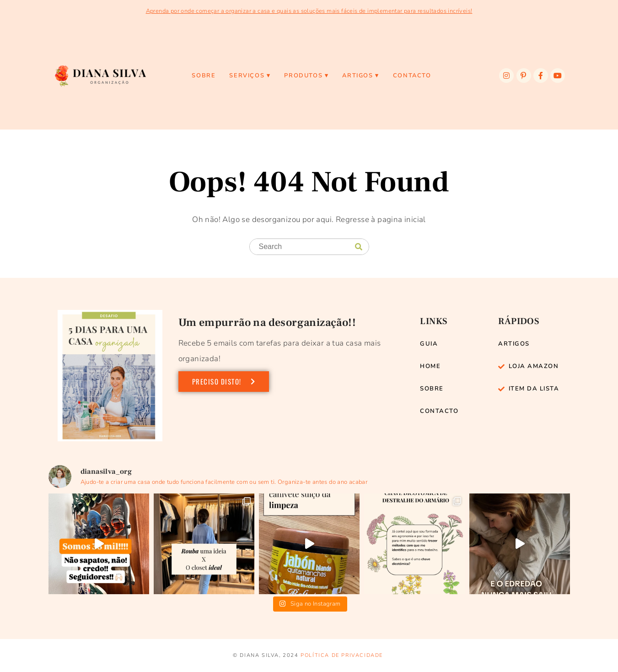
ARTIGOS (357, 76)
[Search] (359, 247)
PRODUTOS (303, 76)
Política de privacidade (342, 655)
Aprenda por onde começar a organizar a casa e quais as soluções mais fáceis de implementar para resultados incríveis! (309, 11)
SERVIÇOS (247, 76)
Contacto (412, 76)
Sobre (204, 76)
